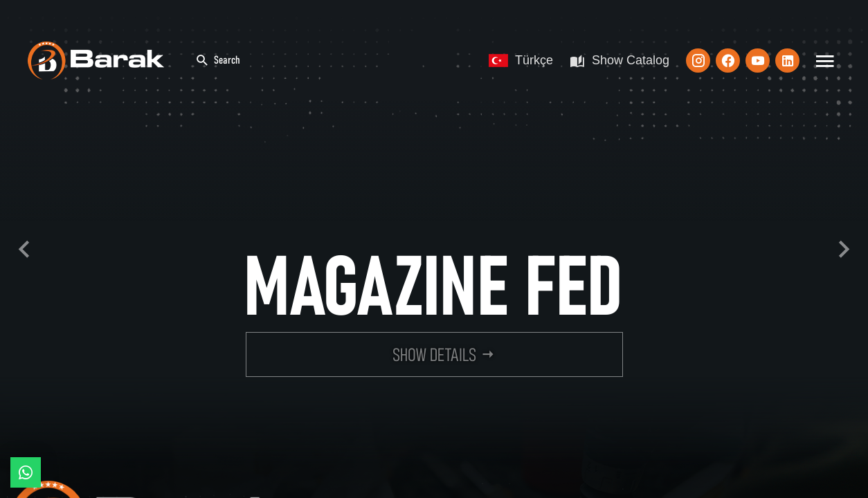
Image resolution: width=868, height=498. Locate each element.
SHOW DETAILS (434, 356)
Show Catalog (620, 61)
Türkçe (521, 60)
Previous (24, 249)
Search (218, 61)
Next (844, 249)
